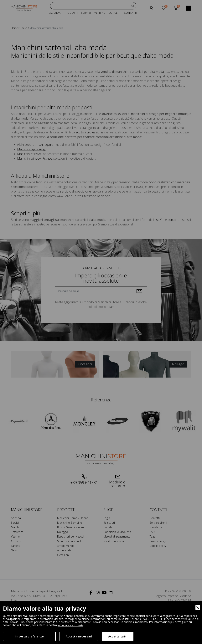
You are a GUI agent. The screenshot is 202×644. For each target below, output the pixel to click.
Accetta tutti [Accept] (118, 636)
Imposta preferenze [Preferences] (29, 636)
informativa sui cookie (71, 625)
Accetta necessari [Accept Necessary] (79, 636)
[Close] (198, 608)
